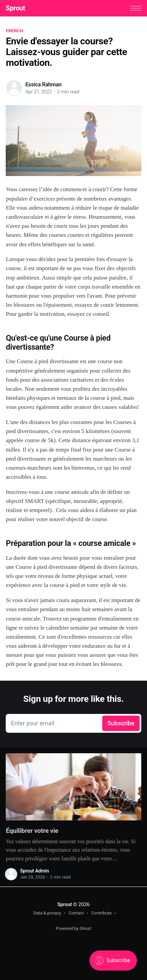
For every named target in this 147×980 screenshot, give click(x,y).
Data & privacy (47, 913)
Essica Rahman (43, 84)
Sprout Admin (34, 871)
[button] (136, 8)
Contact (76, 913)
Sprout (15, 8)
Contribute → (104, 913)
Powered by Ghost (73, 928)
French (14, 31)
